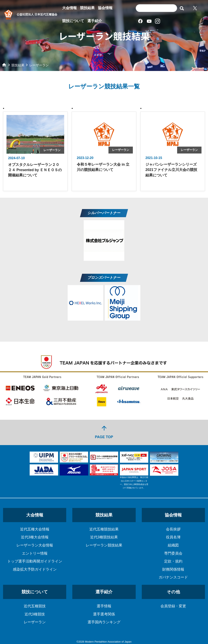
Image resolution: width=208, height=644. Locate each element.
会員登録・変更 (173, 606)
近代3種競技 (35, 614)
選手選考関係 (104, 614)
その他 (173, 592)
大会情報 (69, 8)
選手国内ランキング (104, 622)
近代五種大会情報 (35, 529)
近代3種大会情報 (35, 537)
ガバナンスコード (173, 577)
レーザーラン (35, 622)
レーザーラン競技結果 (104, 545)
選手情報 (104, 606)
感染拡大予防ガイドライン (35, 569)
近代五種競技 (35, 606)
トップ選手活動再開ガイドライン (35, 561)
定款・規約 (173, 561)
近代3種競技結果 (104, 537)
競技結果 (87, 8)
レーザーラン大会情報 (35, 545)
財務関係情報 (173, 569)
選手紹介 (95, 21)
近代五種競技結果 (104, 529)
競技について (73, 21)
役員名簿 (173, 537)
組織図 (173, 545)
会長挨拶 (173, 529)
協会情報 (105, 8)
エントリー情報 (35, 553)
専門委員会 (173, 553)
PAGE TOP (104, 432)
